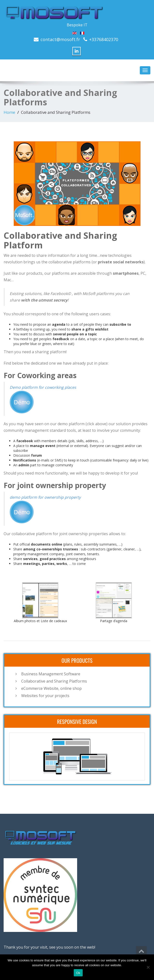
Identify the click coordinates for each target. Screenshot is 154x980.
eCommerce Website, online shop (51, 688)
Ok (78, 973)
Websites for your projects (45, 696)
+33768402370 (104, 39)
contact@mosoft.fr (60, 39)
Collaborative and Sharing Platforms (54, 681)
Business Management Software (51, 674)
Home (9, 112)
